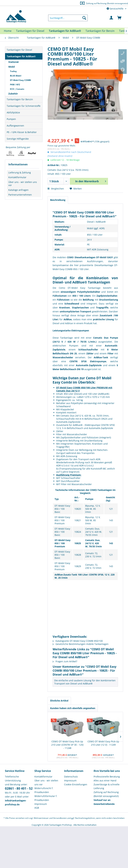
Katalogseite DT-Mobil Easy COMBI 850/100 (78, 641)
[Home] (8, 31)
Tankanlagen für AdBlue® (21, 56)
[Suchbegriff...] (68, 18)
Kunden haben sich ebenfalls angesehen (73, 708)
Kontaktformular (17, 177)
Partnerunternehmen (20, 195)
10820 (78, 509)
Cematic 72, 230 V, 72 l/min (93, 555)
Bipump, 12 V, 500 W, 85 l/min (93, 509)
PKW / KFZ (15, 85)
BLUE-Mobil (16, 76)
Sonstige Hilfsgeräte (18, 139)
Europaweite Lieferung (60, 3)
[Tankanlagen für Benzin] (100, 31)
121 (111, 509)
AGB (37, 808)
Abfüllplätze (13, 112)
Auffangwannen (15, 126)
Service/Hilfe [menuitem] (115, 9)
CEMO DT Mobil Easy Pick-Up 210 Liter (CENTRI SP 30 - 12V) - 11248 (67, 745)
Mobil (12, 67)
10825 (78, 543)
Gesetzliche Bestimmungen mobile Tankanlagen (81, 644)
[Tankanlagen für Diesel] (30, 31)
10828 (78, 555)
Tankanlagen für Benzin (20, 99)
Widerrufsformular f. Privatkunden (46, 798)
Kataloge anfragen (18, 190)
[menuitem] (68, 18)
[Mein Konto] (111, 18)
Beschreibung (58, 200)
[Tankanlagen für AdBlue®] (65, 31)
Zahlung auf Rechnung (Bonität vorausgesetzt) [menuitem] (106, 794)
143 (111, 520)
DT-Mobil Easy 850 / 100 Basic (62, 509)
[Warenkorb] (119, 18)
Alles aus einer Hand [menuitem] (105, 780)
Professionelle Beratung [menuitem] (107, 777)
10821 (78, 520)
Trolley (13, 71)
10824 (78, 532)
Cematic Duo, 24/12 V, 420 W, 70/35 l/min (94, 532)
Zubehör (13, 94)
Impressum (41, 804)
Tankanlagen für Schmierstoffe (24, 106)
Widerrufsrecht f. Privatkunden (44, 790)
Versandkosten (60, 818)
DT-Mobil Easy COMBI (20, 80)
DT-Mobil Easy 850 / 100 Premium (62, 520)
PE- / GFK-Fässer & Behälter (22, 132)
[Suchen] (84, 18)
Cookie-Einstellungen (76, 784)
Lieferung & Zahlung (20, 173)
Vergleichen (56, 189)
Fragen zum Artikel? (65, 661)
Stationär (14, 62)
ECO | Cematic (17, 89)
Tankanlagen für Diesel (19, 50)
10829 (78, 566)
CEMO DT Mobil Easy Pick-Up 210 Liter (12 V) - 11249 (103, 743)
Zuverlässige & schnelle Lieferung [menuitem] (107, 786)
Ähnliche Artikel (59, 701)
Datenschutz (71, 777)
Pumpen (11, 119)
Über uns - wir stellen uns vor (23, 184)
